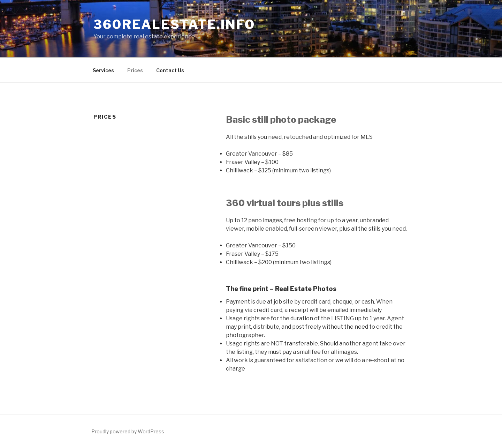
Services (103, 70)
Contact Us (170, 70)
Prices (135, 70)
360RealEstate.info (174, 24)
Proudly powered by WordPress (128, 431)
